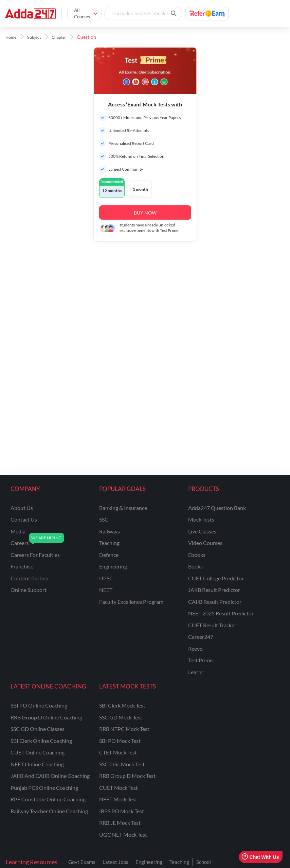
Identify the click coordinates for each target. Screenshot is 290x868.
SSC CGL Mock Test (122, 764)
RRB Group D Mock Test (127, 776)
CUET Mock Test (119, 788)
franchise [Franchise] (22, 566)
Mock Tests (201, 519)
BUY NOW (145, 213)
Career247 (201, 637)
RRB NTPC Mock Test (124, 729)
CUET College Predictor (216, 578)
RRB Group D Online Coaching (46, 717)
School (204, 862)
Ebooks (197, 555)
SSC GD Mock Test (121, 717)
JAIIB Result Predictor (214, 590)
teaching (109, 543)
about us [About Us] (22, 508)
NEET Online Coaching (37, 764)
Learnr (196, 672)
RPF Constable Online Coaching (48, 799)
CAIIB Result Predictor (215, 602)
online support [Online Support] (29, 590)
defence (109, 555)
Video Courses (205, 543)
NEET (106, 590)
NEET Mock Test (118, 799)
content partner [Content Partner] (30, 578)
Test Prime (200, 660)
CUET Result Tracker (212, 625)
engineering (113, 566)
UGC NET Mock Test (123, 835)
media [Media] (18, 531)
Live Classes (202, 531)
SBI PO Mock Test (120, 741)
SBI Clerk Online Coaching (41, 741)
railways (110, 531)
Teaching (179, 862)
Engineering (149, 862)
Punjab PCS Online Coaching (44, 788)
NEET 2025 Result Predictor (221, 613)
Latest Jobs (115, 862)
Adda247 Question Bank (217, 508)
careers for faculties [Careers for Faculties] (35, 555)
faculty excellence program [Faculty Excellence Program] (131, 602)
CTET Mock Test (118, 752)
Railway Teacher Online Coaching (49, 811)
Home (11, 37)
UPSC (106, 578)
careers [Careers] (20, 543)
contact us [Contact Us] (24, 519)
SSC (104, 519)
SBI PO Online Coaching (39, 705)
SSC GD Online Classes (38, 729)
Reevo (195, 649)
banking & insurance (123, 508)
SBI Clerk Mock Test (122, 705)
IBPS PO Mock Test (122, 811)
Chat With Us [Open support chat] (260, 857)
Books (195, 566)
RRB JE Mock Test (120, 823)
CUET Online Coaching (38, 752)
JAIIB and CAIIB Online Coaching (50, 776)
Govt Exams (82, 862)
